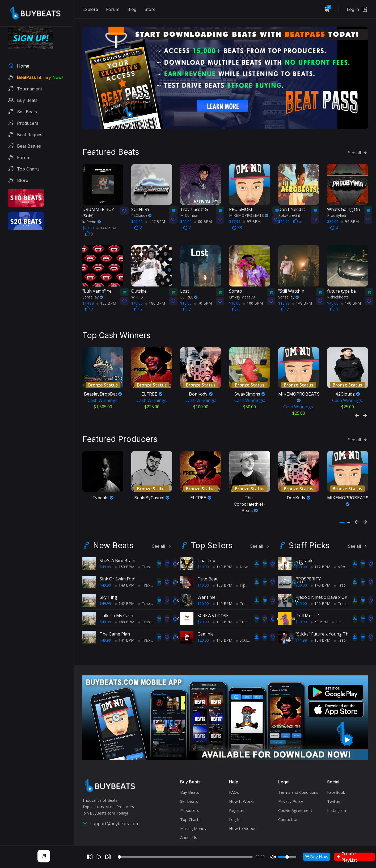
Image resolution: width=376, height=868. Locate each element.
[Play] (99, 857)
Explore (90, 9)
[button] (342, 510)
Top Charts (190, 808)
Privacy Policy (291, 790)
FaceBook (336, 780)
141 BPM (125, 628)
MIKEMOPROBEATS (249, 209)
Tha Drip (206, 549)
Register (237, 799)
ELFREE (189, 291)
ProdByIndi (337, 209)
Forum (113, 9)
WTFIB (137, 291)
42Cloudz (141, 209)
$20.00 (203, 610)
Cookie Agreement (295, 799)
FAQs (234, 780)
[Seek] (185, 857)
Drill (337, 610)
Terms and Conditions (298, 780)
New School (248, 555)
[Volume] (287, 857)
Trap (144, 555)
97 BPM (252, 215)
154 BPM (320, 628)
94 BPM (350, 215)
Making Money (193, 817)
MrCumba (189, 209)
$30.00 (301, 555)
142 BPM (125, 592)
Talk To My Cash (116, 604)
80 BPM (203, 215)
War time (206, 585)
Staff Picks (309, 534)
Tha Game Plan (115, 622)
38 (237, 222)
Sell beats (189, 790)
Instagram (337, 799)
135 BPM (106, 297)
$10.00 (203, 555)
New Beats (113, 534)
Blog (132, 9)
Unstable (305, 549)
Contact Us (288, 808)
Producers (190, 799)
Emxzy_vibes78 (242, 291)
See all (358, 147)
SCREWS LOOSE (213, 604)
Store (150, 9)
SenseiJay (93, 291)
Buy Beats (190, 780)
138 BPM (222, 573)
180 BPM (155, 297)
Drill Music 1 (308, 604)
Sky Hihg (108, 585)
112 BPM (320, 555)
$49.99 (105, 555)
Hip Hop (245, 573)
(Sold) (99, 206)
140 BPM (351, 297)
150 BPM (125, 555)
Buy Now (316, 857)
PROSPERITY (308, 567)
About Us (189, 826)
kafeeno (92, 216)
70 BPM (203, 297)
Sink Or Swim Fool (117, 567)
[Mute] (273, 857)
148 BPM (302, 297)
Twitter (334, 790)
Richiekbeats (338, 291)
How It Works (242, 790)
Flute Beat (208, 567)
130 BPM (222, 610)
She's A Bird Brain (117, 549)
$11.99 (301, 628)
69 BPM (319, 610)
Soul (242, 628)
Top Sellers (212, 534)
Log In (235, 808)
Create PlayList (347, 857)
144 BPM (106, 222)
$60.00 (301, 573)
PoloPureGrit (289, 209)
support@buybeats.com (110, 812)
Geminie (206, 622)
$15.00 (301, 592)
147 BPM (155, 215)
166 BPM (320, 592)
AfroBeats (345, 555)
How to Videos (243, 817)
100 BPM (253, 297)
